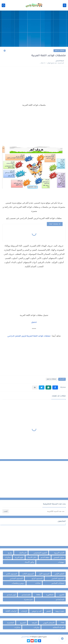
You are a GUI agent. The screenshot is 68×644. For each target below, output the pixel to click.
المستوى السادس (16, 578)
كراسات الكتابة (11, 611)
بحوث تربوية (60, 611)
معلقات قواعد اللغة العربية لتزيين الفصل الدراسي (29, 336)
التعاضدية (11, 623)
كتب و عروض (37, 611)
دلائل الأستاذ (32, 557)
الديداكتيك (23, 553)
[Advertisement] (34, 29)
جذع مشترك (28, 599)
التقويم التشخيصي (40, 553)
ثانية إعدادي (60, 599)
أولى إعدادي (11, 595)
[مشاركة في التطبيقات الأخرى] (35, 387)
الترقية (34, 623)
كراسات (24, 611)
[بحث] (3, 5)
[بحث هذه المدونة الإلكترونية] (37, 511)
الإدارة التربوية (59, 553)
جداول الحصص (59, 557)
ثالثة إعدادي (26, 595)
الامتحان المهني (49, 623)
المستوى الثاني (12, 574)
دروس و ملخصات (18, 583)
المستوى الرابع (37, 578)
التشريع (23, 623)
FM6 (62, 623)
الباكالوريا (50, 595)
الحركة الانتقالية (59, 627)
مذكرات (8, 557)
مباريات (36, 627)
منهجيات (61, 562)
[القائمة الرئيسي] (65, 5)
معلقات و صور (60, 51)
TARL (38, 595)
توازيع (10, 553)
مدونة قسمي (26, 637)
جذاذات (38, 583)
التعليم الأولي (59, 574)
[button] (55, 387)
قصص (48, 611)
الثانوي (62, 595)
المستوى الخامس (58, 578)
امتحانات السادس (58, 583)
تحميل (34, 322)
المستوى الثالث (28, 574)
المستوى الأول (44, 574)
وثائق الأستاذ (29, 562)
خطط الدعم (45, 557)
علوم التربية (19, 557)
